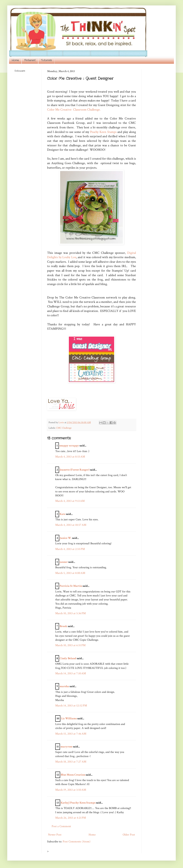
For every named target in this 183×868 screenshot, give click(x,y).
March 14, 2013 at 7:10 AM (71, 673)
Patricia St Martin (71, 586)
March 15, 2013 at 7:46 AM (71, 734)
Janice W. (66, 538)
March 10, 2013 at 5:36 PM (70, 613)
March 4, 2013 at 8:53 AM (70, 457)
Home (15, 60)
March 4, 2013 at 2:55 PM (70, 549)
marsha (64, 686)
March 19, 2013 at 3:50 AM (71, 790)
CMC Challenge (64, 428)
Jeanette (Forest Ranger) (75, 470)
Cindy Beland (68, 658)
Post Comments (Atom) (77, 842)
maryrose (66, 747)
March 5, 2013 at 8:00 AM (70, 573)
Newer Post (55, 835)
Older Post (129, 835)
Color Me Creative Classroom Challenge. (74, 110)
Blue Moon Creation (73, 775)
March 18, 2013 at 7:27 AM (71, 762)
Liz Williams (69, 718)
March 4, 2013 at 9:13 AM (70, 501)
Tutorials (46, 60)
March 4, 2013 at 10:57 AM (71, 525)
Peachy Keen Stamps (103, 132)
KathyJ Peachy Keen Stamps (78, 803)
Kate (63, 514)
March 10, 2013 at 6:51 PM (70, 645)
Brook (63, 626)
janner (64, 562)
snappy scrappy (69, 446)
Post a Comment (61, 826)
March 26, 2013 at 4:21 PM (71, 818)
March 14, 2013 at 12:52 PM (71, 706)
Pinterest (30, 60)
